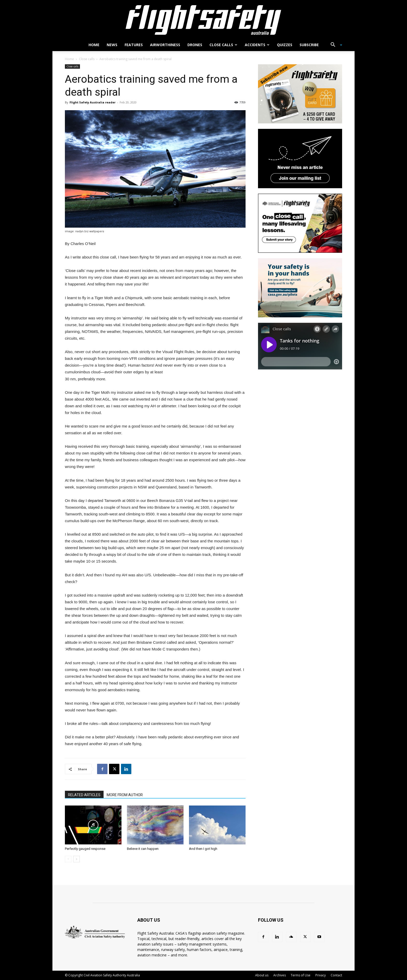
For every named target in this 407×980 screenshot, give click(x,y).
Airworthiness (165, 45)
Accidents (257, 45)
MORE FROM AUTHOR (125, 795)
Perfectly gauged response (85, 849)
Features (134, 45)
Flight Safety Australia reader (93, 102)
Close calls (223, 45)
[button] (334, 45)
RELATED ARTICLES (84, 795)
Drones (195, 45)
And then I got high (203, 849)
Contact (336, 975)
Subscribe (309, 45)
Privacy (321, 975)
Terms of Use (301, 975)
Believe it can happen (143, 849)
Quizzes (285, 45)
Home (94, 45)
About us (262, 975)
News (112, 45)
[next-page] (76, 859)
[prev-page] (68, 859)
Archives (280, 975)
